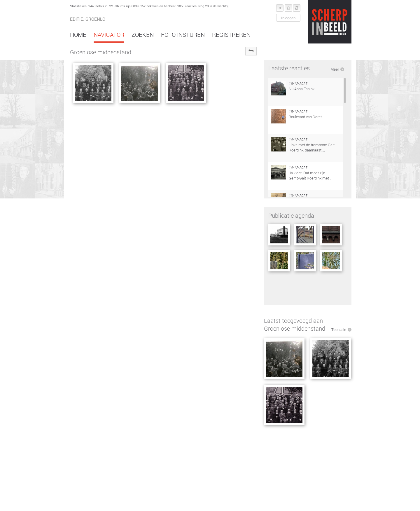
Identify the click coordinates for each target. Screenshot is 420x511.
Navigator (109, 35)
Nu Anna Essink (302, 89)
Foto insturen (183, 35)
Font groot (297, 8)
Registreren (231, 35)
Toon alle (339, 329)
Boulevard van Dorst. (306, 117)
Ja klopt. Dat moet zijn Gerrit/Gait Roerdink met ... (311, 175)
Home (78, 35)
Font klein (280, 8)
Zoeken (143, 35)
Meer (335, 69)
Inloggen (288, 18)
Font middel (288, 8)
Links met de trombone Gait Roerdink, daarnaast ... (312, 147)
